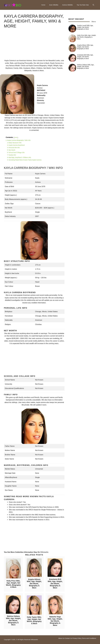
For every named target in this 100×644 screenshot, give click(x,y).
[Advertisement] (34, 46)
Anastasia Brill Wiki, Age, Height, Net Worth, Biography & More (55, 583)
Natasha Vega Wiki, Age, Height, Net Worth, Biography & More (55, 621)
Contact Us (68, 638)
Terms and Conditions (89, 638)
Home (43, 5)
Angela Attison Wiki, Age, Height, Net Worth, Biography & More (34, 584)
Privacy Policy (77, 638)
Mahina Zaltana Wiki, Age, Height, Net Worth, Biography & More (13, 620)
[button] (93, 5)
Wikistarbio (44, 552)
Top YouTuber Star (83, 5)
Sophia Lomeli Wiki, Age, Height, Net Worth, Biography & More (85, 27)
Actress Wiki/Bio (67, 5)
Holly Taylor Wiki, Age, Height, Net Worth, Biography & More (34, 620)
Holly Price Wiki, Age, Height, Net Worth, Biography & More (13, 584)
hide (16, 137)
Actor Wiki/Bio (54, 5)
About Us (61, 638)
